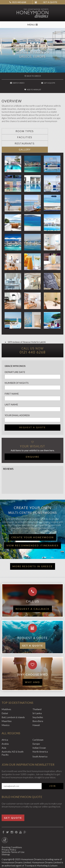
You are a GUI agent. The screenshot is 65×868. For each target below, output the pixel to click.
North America (40, 739)
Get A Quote (48, 83)
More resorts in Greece (33, 554)
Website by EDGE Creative (16, 862)
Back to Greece (33, 76)
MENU (32, 25)
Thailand (37, 697)
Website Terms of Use (13, 840)
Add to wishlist (33, 90)
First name (12, 381)
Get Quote (13, 805)
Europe (36, 731)
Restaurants (17, 137)
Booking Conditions (12, 835)
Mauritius (7, 709)
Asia (4, 735)
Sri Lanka (37, 701)
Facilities (48, 131)
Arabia (5, 731)
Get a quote (33, 633)
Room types (17, 131)
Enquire (33, 444)
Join (53, 774)
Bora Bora (38, 709)
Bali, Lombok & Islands (13, 705)
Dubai (5, 701)
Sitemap (6, 842)
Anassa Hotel (30, 330)
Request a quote (33, 415)
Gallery (48, 137)
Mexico (6, 713)
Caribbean (38, 728)
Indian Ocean (39, 735)
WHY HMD (32, 670)
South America (40, 744)
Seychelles (38, 705)
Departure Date (15, 360)
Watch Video (17, 83)
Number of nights (17, 371)
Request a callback (33, 597)
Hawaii (36, 713)
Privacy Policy (9, 837)
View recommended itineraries (32, 533)
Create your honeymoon (32, 525)
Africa (5, 728)
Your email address (17, 403)
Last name (11, 392)
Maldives (6, 697)
